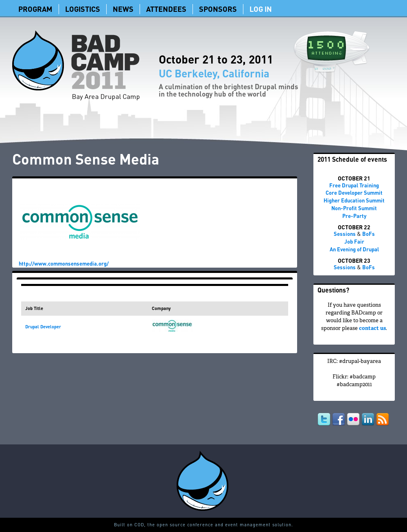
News (123, 9)
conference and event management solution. (240, 525)
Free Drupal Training (354, 185)
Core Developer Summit (354, 192)
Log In (261, 9)
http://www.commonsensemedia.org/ (64, 263)
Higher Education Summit (354, 200)
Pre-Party (354, 216)
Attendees (166, 9)
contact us (372, 329)
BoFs (369, 234)
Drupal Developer (43, 327)
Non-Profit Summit (354, 208)
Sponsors (218, 9)
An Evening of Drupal (354, 249)
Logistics (83, 9)
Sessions (345, 234)
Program (35, 9)
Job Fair (354, 241)
